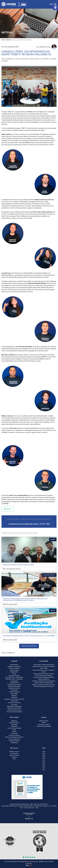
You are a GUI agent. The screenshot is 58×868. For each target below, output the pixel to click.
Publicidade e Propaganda (14, 706)
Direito (14, 674)
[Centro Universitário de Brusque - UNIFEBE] (14, 4)
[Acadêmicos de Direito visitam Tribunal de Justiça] (29, 554)
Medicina (14, 696)
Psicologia (14, 705)
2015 (44, 763)
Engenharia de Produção (14, 685)
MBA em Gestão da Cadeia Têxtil (44, 683)
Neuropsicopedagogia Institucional (44, 686)
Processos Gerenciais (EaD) (14, 712)
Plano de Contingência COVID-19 (14, 737)
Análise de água (44, 721)
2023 (44, 755)
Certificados (14, 726)
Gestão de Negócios (44, 679)
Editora (44, 723)
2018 (44, 759)
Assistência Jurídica (44, 725)
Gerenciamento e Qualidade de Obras (44, 677)
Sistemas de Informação (14, 708)
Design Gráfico (14, 672)
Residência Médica (14, 741)
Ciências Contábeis (14, 668)
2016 (44, 761)
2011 (44, 770)
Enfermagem (14, 681)
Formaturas (14, 734)
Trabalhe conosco (14, 752)
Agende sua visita (14, 755)
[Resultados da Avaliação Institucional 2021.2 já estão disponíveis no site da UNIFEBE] (29, 625)
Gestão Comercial (14, 692)
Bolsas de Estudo (14, 723)
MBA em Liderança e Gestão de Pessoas (44, 685)
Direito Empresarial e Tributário (44, 676)
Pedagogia (14, 697)
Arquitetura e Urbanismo (14, 667)
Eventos (14, 732)
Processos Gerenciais (14, 703)
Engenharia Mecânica (14, 686)
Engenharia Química (14, 688)
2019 (44, 757)
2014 (44, 764)
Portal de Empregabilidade (44, 726)
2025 (44, 752)
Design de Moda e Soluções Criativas (44, 674)
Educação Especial (14, 676)
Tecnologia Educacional (14, 710)
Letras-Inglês (14, 694)
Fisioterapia (14, 690)
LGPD (14, 759)
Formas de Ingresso (14, 735)
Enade (14, 730)
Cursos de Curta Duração (14, 728)
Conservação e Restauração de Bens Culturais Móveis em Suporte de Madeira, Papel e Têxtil (44, 666)
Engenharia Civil (14, 683)
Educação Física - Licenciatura (14, 679)
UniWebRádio (14, 743)
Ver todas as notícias (29, 646)
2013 (44, 766)
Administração (14, 665)
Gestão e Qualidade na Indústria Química (44, 681)
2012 (44, 768)
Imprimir (7, 509)
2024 (44, 753)
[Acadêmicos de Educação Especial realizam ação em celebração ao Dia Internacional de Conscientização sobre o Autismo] (29, 589)
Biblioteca (14, 721)
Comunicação (14, 753)
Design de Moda (14, 670)
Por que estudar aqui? (14, 739)
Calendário (14, 725)
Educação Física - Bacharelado (14, 677)
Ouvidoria (14, 757)
